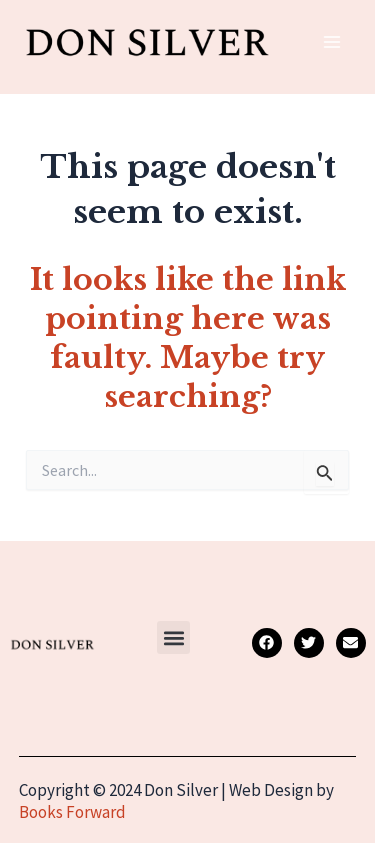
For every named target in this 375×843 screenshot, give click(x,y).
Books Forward (72, 812)
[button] (173, 637)
